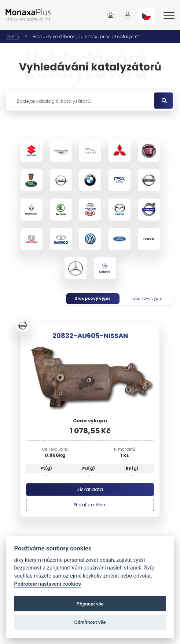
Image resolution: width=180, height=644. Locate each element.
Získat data (90, 489)
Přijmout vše (90, 604)
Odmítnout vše (90, 622)
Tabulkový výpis (146, 298)
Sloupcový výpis (93, 298)
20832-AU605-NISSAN (90, 336)
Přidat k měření (90, 505)
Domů (12, 37)
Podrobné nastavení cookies (47, 584)
